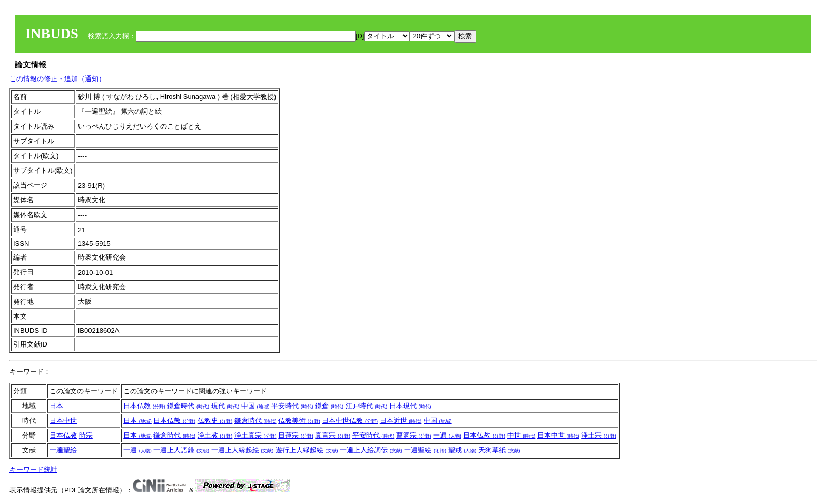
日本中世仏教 (350, 421)
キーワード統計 (33, 470)
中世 (522, 435)
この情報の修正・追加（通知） (57, 79)
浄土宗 (599, 435)
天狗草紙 (499, 450)
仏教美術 (299, 421)
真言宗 (333, 435)
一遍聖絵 (63, 450)
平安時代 (292, 406)
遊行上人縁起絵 (307, 450)
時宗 (86, 435)
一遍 (447, 435)
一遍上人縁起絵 (243, 450)
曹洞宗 (414, 435)
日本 (56, 406)
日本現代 (410, 406)
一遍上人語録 (181, 450)
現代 (225, 406)
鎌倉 (329, 406)
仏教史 (215, 421)
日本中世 (63, 421)
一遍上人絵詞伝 (371, 450)
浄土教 (215, 435)
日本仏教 (144, 406)
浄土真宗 (255, 435)
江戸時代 (367, 406)
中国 (255, 406)
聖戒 (463, 450)
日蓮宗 (296, 435)
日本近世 (401, 421)
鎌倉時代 (188, 406)
